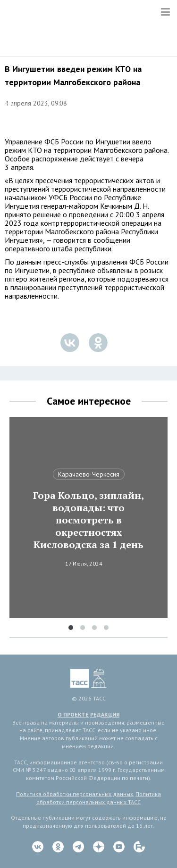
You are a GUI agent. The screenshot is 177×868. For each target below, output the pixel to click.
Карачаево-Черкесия (89, 474)
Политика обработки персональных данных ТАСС (99, 798)
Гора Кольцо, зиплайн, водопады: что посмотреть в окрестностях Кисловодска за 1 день (88, 520)
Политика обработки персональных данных (75, 794)
